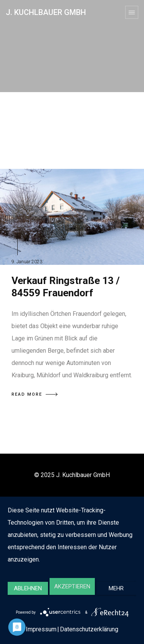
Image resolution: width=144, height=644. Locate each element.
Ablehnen (28, 588)
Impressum (41, 629)
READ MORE (35, 394)
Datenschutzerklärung (89, 629)
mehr (116, 588)
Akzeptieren (72, 586)
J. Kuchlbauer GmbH (46, 12)
